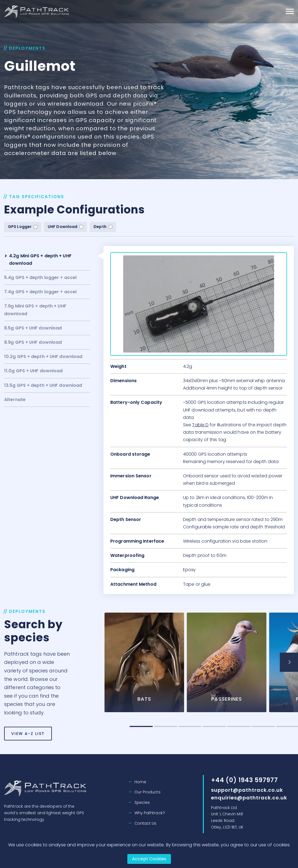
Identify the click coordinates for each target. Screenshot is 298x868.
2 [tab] (190, 726)
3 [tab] (214, 726)
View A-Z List (28, 742)
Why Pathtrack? (150, 813)
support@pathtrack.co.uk (247, 790)
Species (142, 802)
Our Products (147, 792)
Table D (200, 425)
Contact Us (146, 823)
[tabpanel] (168, 666)
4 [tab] (239, 726)
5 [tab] (263, 726)
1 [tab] (165, 726)
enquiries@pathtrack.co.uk (249, 798)
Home (140, 782)
